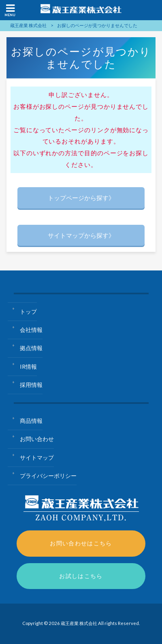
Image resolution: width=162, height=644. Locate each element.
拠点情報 (31, 348)
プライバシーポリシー (48, 476)
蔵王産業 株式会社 (28, 25)
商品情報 (31, 421)
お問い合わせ (37, 439)
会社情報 (31, 330)
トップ (28, 311)
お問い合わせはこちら (81, 543)
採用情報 (31, 385)
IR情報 (28, 366)
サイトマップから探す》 (81, 235)
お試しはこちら (81, 576)
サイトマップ (37, 457)
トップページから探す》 (81, 198)
